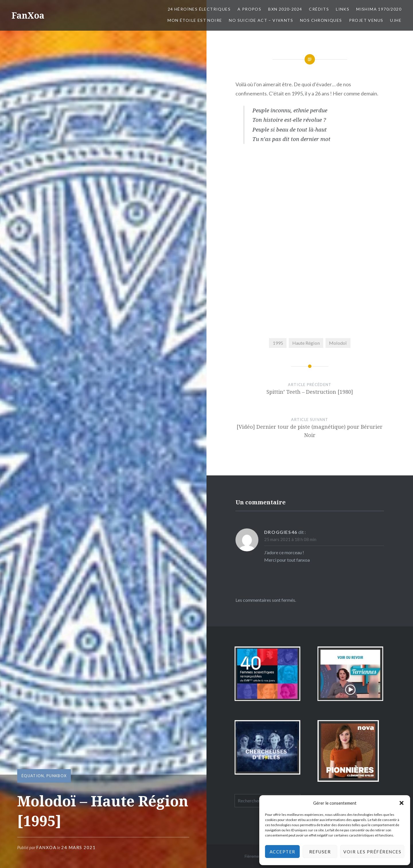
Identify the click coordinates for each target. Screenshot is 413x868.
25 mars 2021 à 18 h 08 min (290, 539)
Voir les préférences (372, 852)
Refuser (320, 852)
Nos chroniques (321, 20)
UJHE (396, 20)
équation (33, 776)
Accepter (283, 852)
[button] (402, 803)
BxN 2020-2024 (285, 9)
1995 (278, 343)
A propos (249, 9)
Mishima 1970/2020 (379, 9)
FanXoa (28, 15)
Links (343, 9)
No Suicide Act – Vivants (261, 20)
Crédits (319, 9)
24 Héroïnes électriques (199, 9)
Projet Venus (366, 20)
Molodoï (338, 343)
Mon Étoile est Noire (195, 20)
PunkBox (57, 776)
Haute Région (306, 343)
